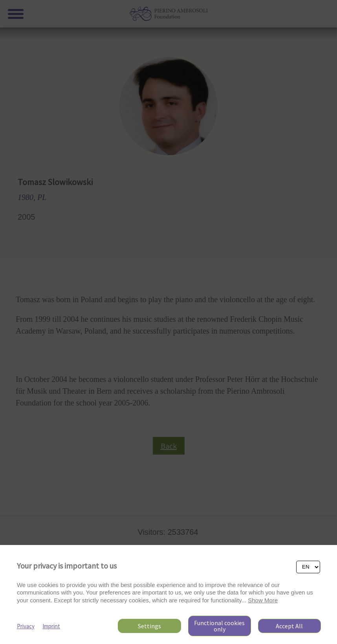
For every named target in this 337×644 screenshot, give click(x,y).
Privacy (26, 626)
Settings (149, 626)
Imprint (51, 626)
